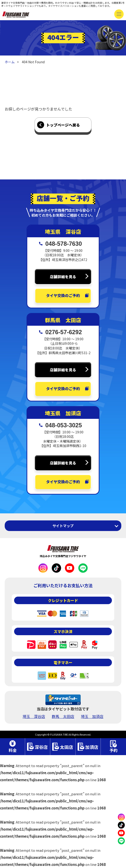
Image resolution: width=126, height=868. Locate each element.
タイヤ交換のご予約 (63, 295)
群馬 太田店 (63, 716)
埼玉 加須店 (92, 716)
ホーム (10, 62)
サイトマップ (63, 526)
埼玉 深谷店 (34, 716)
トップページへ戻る (63, 125)
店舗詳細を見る (63, 277)
